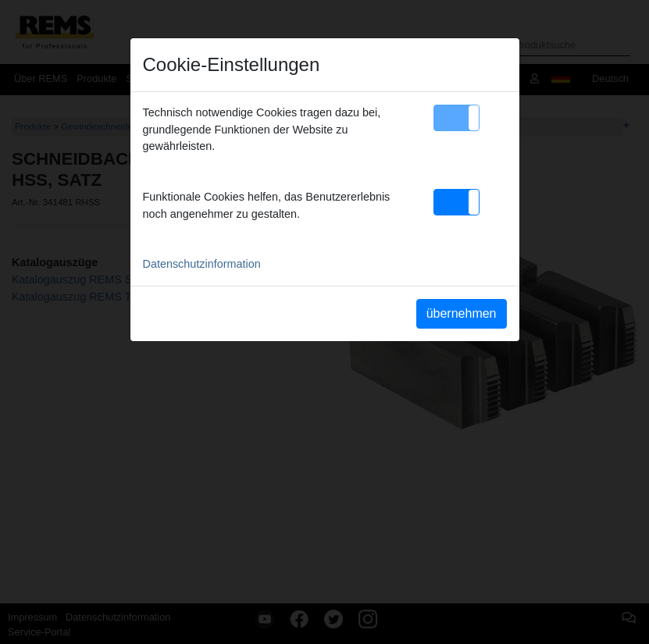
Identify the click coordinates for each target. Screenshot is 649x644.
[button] (456, 118)
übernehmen (462, 313)
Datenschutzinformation (202, 264)
